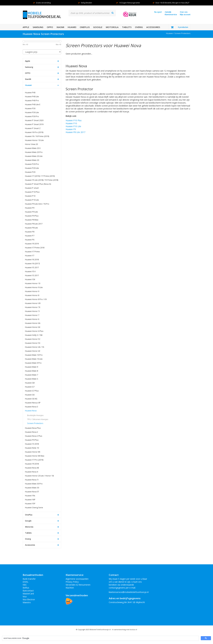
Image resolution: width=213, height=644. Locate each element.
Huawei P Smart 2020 (34, 120)
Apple (26, 27)
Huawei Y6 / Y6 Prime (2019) (37, 136)
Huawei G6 (30, 395)
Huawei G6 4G (31, 399)
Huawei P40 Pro (32, 101)
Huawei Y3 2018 (32, 444)
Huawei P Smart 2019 (34, 124)
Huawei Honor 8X (33, 452)
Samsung (38, 27)
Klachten (70, 588)
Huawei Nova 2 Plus (34, 436)
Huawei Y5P (30, 504)
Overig (139, 27)
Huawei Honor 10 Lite (34, 140)
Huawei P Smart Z (33, 128)
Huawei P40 (30, 93)
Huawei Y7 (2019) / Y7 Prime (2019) (40, 176)
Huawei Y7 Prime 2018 (35, 248)
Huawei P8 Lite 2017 (34, 224)
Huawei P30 (30, 108)
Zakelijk (168, 12)
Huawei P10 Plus (32, 192)
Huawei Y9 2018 (32, 464)
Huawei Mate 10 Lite (34, 359)
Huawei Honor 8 (32, 295)
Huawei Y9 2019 (32, 244)
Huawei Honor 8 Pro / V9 (36, 299)
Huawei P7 (30, 236)
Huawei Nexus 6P (33, 403)
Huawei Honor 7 (32, 315)
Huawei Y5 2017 (32, 268)
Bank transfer (29, 579)
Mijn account (185, 15)
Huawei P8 (30, 232)
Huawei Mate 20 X (33, 148)
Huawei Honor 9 (32, 291)
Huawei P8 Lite (31, 228)
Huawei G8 (30, 383)
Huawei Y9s (30, 496)
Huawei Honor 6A (33, 323)
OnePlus (85, 27)
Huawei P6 (30, 240)
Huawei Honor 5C (33, 339)
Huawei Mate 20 (32, 160)
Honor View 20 (31, 144)
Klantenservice (171, 15)
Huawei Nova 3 (32, 407)
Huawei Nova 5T (32, 492)
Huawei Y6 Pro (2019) (34, 132)
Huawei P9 (30, 208)
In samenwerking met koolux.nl (125, 629)
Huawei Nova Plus (33, 428)
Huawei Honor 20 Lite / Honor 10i (39, 476)
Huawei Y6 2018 (32, 260)
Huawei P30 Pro (32, 116)
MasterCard (28, 594)
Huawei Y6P (30, 500)
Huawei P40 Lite (32, 97)
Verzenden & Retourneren (78, 585)
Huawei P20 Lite (32, 168)
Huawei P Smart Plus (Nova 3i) (38, 184)
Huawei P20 (30, 172)
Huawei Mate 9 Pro (33, 363)
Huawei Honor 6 (32, 319)
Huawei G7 (30, 387)
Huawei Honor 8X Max (35, 456)
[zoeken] (100, 638)
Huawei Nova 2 (32, 432)
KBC (25, 585)
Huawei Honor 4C (33, 351)
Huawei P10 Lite (32, 200)
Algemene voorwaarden (77, 579)
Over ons (184, 12)
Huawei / (170, 33)
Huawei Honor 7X (33, 307)
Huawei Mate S (32, 379)
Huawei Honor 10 (33, 283)
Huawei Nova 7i (32, 480)
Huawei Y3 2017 (32, 275)
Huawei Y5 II (30, 271)
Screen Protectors (182, 33)
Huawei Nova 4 (32, 472)
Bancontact (28, 591)
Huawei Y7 (30, 256)
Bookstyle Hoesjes (35, 415)
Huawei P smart (32, 188)
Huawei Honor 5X (33, 343)
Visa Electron (29, 599)
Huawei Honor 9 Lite (34, 287)
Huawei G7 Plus (32, 391)
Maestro (27, 602)
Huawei (72, 27)
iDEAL (26, 582)
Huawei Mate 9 (32, 367)
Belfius (26, 588)
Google (98, 27)
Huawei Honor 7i (32, 311)
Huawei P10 (30, 196)
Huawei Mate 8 (32, 371)
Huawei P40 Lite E (33, 104)
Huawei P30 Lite (32, 112)
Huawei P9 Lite (31, 212)
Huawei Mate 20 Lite (34, 156)
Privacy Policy (72, 582)
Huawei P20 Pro (32, 164)
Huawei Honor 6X (33, 327)
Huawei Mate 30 (32, 488)
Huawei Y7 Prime (32, 252)
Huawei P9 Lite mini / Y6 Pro (37, 204)
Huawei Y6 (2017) (32, 264)
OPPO (50, 27)
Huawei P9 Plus (32, 216)
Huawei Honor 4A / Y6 (35, 347)
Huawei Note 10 (32, 448)
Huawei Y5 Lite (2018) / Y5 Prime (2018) (42, 180)
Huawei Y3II (30, 279)
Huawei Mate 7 (32, 375)
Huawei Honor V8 (33, 303)
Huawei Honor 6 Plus (34, 331)
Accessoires (153, 27)
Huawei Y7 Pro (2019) (34, 460)
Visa (25, 597)
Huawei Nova (31, 411)
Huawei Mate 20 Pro (34, 152)
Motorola (112, 27)
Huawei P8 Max (32, 220)
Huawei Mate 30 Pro (34, 484)
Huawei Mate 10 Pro (34, 355)
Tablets (127, 27)
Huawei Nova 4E (32, 468)
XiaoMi (60, 27)
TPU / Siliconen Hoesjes (38, 419)
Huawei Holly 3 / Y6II (34, 335)
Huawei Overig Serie (34, 508)
